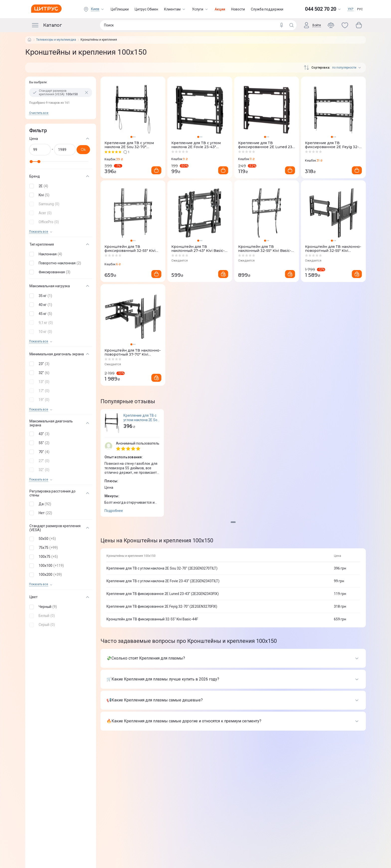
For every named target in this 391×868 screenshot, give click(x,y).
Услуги (200, 9)
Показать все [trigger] (39, 232)
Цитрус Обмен (146, 9)
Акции (220, 9)
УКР (350, 9)
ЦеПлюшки (120, 9)
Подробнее (114, 511)
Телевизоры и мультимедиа (56, 40)
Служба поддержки (267, 9)
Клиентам (175, 9)
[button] (60, 186)
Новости (238, 9)
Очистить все (39, 113)
